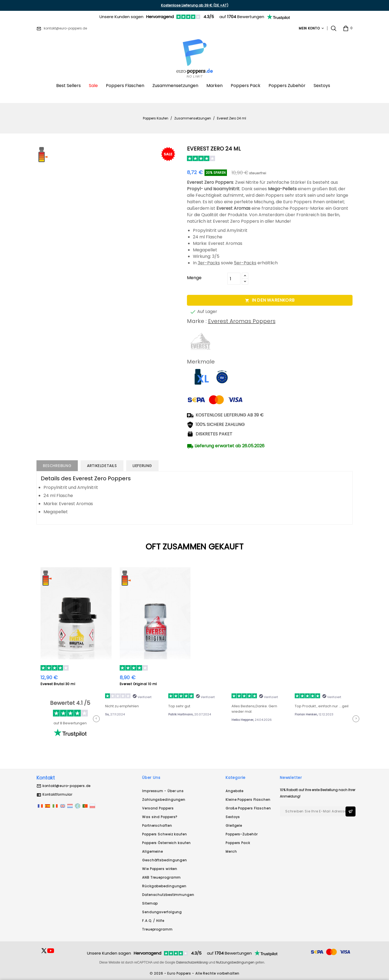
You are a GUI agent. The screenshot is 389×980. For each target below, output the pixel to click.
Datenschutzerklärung (192, 962)
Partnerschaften (157, 826)
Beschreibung (57, 466)
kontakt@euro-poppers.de (66, 786)
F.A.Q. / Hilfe (153, 921)
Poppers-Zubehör (242, 834)
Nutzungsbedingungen (235, 962)
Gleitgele (234, 826)
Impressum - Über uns (163, 791)
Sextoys (233, 817)
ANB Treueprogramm (161, 877)
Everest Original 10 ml (138, 684)
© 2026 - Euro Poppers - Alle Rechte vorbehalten (194, 973)
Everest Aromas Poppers (242, 321)
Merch (231, 851)
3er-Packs (209, 263)
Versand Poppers (158, 808)
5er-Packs (245, 263)
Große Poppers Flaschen (248, 808)
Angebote (234, 791)
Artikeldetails (102, 466)
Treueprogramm (157, 929)
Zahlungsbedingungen (164, 800)
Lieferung (142, 466)
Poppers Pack (238, 843)
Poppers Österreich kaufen (166, 843)
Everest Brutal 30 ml (58, 684)
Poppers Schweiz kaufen (165, 834)
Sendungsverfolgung (162, 912)
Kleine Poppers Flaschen (248, 800)
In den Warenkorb (270, 300)
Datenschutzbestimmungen (168, 895)
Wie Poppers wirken (160, 869)
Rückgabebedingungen (164, 886)
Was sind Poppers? (160, 817)
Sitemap (150, 903)
